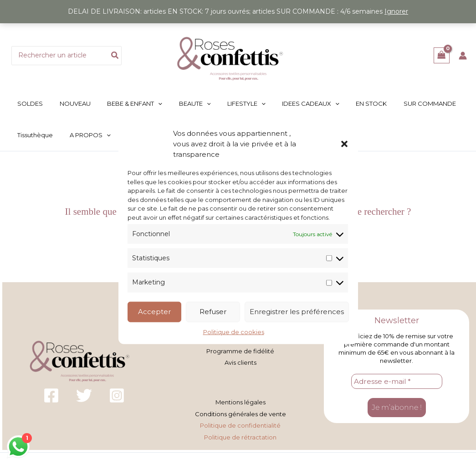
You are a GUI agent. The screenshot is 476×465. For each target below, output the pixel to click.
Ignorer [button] (396, 11)
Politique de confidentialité (240, 417)
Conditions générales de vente (241, 407)
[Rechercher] (115, 56)
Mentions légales (241, 396)
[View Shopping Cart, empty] (442, 55)
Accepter (154, 312)
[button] (344, 144)
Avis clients (241, 357)
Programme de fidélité (240, 347)
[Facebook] (51, 390)
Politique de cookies (234, 331)
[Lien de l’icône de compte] (463, 56)
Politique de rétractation (240, 428)
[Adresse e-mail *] (397, 376)
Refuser (213, 312)
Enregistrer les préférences (297, 312)
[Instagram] (117, 390)
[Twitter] (84, 390)
